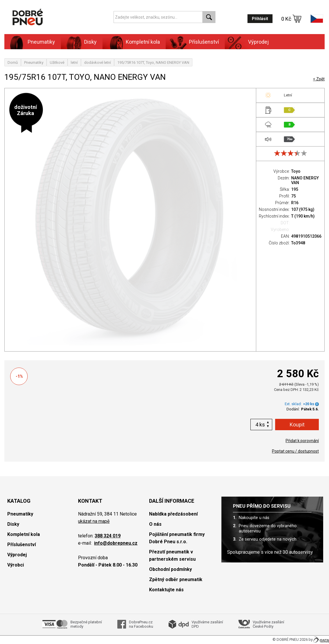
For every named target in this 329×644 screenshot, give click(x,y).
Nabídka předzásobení (173, 514)
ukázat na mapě (94, 521)
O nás (155, 524)
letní (74, 62)
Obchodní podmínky (170, 569)
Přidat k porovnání (302, 441)
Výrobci (16, 565)
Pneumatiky (41, 42)
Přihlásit (260, 19)
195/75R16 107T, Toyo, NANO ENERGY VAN (153, 62)
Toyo (296, 171)
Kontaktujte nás (166, 590)
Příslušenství (204, 42)
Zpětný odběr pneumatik (176, 579)
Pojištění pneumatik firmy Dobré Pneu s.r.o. (177, 538)
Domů (13, 62)
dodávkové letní (98, 62)
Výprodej (258, 42)
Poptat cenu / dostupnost (295, 451)
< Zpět (319, 79)
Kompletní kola (143, 42)
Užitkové (57, 62)
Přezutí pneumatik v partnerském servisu (172, 555)
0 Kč (291, 19)
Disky (90, 42)
